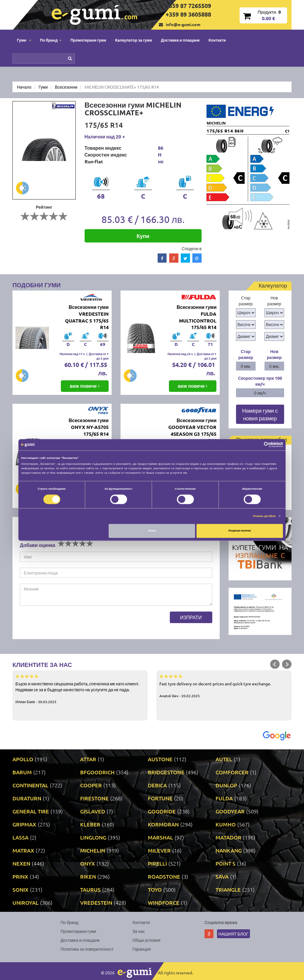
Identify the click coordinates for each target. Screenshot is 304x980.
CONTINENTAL (30, 785)
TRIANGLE (228, 889)
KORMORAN (163, 824)
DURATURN (27, 798)
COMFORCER (232, 772)
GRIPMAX (24, 824)
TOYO (155, 889)
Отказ (152, 531)
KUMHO (226, 824)
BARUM (22, 772)
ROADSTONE (164, 876)
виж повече (85, 386)
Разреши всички (240, 531)
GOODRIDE (162, 811)
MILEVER (159, 850)
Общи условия (146, 940)
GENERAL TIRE (31, 811)
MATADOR (228, 837)
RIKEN (88, 876)
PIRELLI (157, 863)
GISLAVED (93, 811)
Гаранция (141, 949)
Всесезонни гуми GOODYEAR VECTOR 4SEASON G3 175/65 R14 (192, 430)
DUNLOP (226, 785)
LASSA (20, 837)
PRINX (20, 876)
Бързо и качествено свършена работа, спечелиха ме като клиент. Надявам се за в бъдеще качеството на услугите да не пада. (80, 689)
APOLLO (23, 759)
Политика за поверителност (87, 949)
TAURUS (90, 889)
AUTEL (224, 759)
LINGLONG (93, 837)
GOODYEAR (230, 811)
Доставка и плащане (180, 40)
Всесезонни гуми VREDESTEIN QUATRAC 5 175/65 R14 (87, 317)
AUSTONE (160, 759)
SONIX (20, 889)
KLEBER (90, 824)
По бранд (69, 922)
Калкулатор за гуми (134, 40)
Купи (143, 236)
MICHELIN (93, 850)
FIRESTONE (94, 798)
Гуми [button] (24, 40)
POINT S (225, 863)
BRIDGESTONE (166, 772)
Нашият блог (233, 934)
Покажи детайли (264, 516)
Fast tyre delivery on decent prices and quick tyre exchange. (224, 686)
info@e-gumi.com (183, 24)
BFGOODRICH (97, 772)
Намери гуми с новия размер (260, 414)
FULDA (224, 798)
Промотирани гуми (88, 40)
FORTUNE (160, 798)
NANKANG (229, 850)
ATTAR (88, 759)
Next (287, 664)
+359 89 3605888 (188, 14)
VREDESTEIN (96, 902)
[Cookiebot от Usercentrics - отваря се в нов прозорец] (257, 445)
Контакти (217, 40)
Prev (275, 664)
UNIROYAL (26, 902)
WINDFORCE (164, 902)
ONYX (88, 863)
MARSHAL (160, 837)
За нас (139, 931)
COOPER (91, 785)
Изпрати (191, 617)
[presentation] (65, 623)
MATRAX (23, 850)
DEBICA (157, 785)
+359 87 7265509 (188, 6)
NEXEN (21, 863)
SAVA (222, 876)
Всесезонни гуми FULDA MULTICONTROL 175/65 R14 (197, 317)
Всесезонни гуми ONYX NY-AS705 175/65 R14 (88, 427)
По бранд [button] (51, 40)
